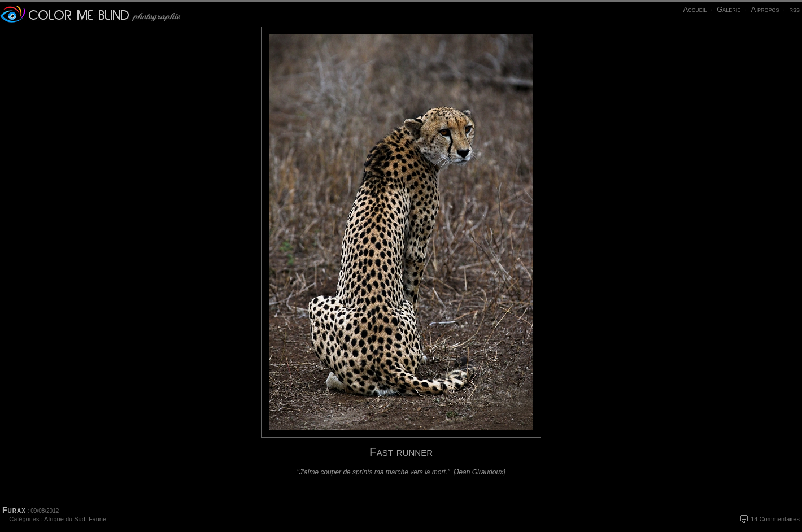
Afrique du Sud (65, 519)
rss (794, 9)
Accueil (695, 9)
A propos (765, 9)
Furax (14, 510)
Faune (97, 519)
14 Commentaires (775, 519)
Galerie (729, 9)
